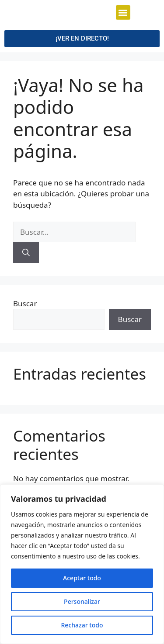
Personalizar (82, 601)
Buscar (25, 344)
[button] (123, 34)
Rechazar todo (82, 625)
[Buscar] (26, 293)
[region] (82, 564)
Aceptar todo (82, 578)
